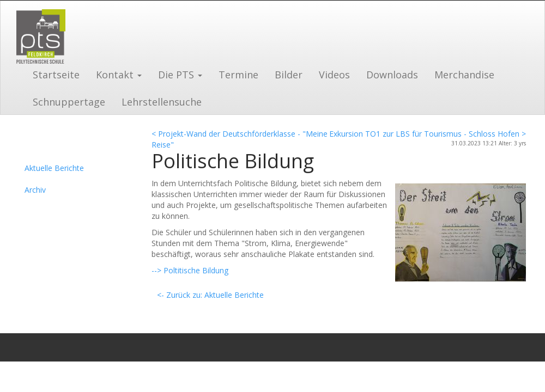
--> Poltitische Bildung (190, 270)
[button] (119, 73)
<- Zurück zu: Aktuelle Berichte (210, 295)
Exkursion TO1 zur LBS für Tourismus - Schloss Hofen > (428, 134)
